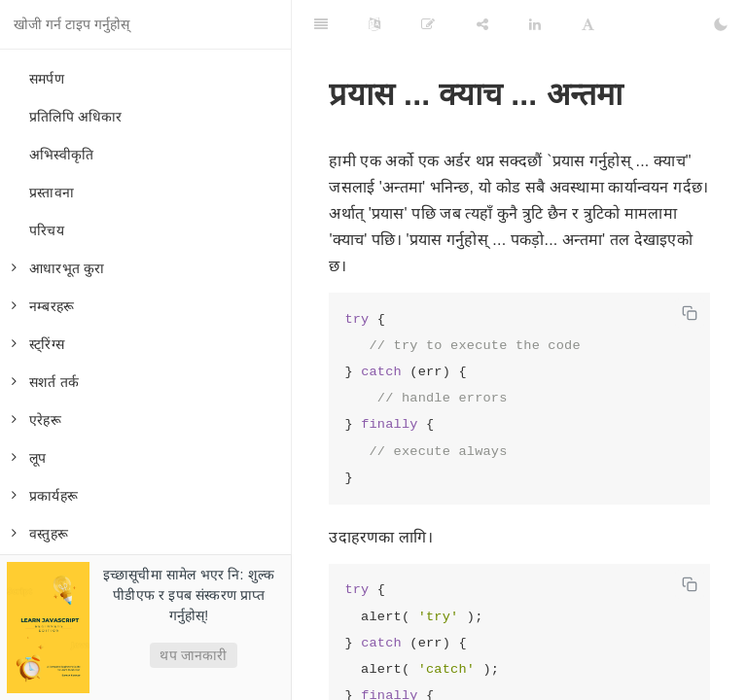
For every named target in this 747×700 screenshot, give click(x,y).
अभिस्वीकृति (61, 155)
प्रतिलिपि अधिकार (76, 117)
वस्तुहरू (40, 534)
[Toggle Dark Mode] (721, 24)
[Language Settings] (374, 24)
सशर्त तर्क (45, 382)
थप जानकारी (193, 655)
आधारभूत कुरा (58, 268)
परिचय (47, 230)
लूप (29, 458)
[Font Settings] (588, 24)
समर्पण (47, 79)
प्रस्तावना (52, 192)
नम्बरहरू (43, 306)
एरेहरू (36, 420)
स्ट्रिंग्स (38, 344)
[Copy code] (690, 313)
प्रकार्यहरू (45, 496)
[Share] (482, 24)
